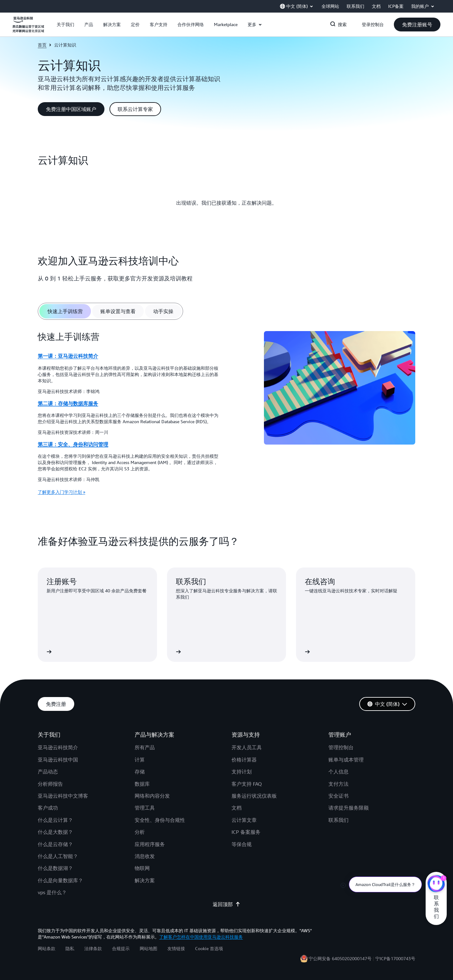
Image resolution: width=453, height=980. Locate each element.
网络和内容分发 (152, 796)
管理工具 (145, 808)
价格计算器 (244, 760)
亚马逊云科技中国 (58, 760)
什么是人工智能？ (58, 856)
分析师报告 (50, 784)
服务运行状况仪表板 (254, 796)
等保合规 (242, 844)
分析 (140, 832)
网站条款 (47, 948)
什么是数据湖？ (55, 868)
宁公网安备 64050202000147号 (340, 958)
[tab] (65, 311)
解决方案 (145, 880)
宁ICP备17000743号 (395, 958)
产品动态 (48, 772)
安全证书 (338, 796)
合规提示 (121, 948)
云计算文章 (244, 820)
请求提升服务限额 (349, 808)
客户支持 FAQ (247, 784)
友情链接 (176, 948)
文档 (237, 808)
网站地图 (148, 948)
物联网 (142, 868)
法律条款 (93, 948)
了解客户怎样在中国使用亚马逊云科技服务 (201, 937)
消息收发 (145, 856)
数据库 (142, 784)
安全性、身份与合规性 (160, 820)
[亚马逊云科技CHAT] (436, 884)
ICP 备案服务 (246, 832)
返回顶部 (226, 904)
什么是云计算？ (55, 820)
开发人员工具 (247, 747)
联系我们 (338, 820)
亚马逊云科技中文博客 (63, 796)
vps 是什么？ (52, 892)
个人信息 (338, 772)
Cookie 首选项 (209, 948)
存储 (140, 772)
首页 (42, 45)
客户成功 (48, 808)
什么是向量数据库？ (60, 880)
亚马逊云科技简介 (58, 747)
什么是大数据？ (55, 832)
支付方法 (338, 784)
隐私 (70, 948)
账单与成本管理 (346, 760)
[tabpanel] (226, 415)
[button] (65, 25)
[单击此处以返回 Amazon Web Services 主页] (28, 28)
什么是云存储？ (55, 844)
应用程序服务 (150, 844)
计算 (140, 760)
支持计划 (242, 772)
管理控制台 (341, 747)
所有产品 (145, 747)
